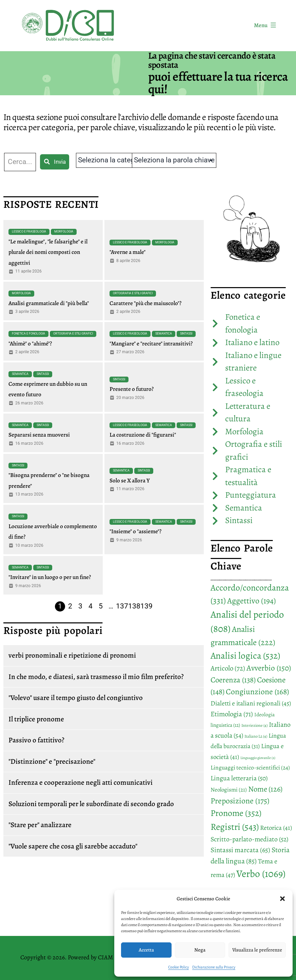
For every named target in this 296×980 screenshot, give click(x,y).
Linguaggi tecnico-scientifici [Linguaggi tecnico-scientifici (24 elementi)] (250, 767)
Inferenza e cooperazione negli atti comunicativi (81, 782)
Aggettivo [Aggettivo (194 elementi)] (252, 601)
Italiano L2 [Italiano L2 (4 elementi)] (256, 736)
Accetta (146, 950)
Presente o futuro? (132, 389)
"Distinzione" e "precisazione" (52, 761)
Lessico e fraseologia (29, 232)
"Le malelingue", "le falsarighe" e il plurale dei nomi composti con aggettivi (48, 252)
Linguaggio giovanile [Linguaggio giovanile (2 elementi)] (258, 758)
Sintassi (186, 334)
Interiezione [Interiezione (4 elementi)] (254, 725)
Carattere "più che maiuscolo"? (145, 303)
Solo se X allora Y (130, 481)
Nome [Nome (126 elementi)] (265, 789)
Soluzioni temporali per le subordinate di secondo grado (91, 804)
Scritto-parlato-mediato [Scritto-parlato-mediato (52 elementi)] (249, 839)
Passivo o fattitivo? (36, 740)
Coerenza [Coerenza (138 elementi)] (233, 680)
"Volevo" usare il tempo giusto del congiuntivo (76, 698)
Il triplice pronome (36, 719)
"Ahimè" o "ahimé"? (30, 344)
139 (146, 606)
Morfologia (64, 232)
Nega (200, 950)
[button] (282, 899)
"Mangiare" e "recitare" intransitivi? (151, 344)
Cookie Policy (179, 967)
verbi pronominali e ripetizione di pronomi (72, 655)
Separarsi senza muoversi (39, 435)
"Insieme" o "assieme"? (135, 531)
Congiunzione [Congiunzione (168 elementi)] (257, 692)
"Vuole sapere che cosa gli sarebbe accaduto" (73, 846)
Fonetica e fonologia (28, 334)
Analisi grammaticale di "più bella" (49, 303)
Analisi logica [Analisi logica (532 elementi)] (245, 655)
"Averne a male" (127, 252)
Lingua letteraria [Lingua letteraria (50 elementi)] (239, 778)
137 (122, 606)
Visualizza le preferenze (257, 950)
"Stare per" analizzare (40, 825)
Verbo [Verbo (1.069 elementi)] (261, 874)
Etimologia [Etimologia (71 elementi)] (232, 714)
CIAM (105, 957)
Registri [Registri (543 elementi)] (235, 827)
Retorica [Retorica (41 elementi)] (276, 828)
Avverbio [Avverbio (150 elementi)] (269, 668)
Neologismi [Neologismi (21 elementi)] (229, 790)
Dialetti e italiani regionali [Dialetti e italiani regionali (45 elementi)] (251, 703)
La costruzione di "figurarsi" (143, 435)
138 (134, 606)
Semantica (164, 334)
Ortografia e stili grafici (133, 293)
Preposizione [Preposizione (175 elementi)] (240, 801)
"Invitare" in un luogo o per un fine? (50, 577)
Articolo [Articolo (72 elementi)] (228, 668)
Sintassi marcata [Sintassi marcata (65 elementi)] (240, 850)
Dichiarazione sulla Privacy (214, 967)
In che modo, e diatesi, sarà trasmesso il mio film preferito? (96, 677)
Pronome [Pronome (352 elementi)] (236, 813)
